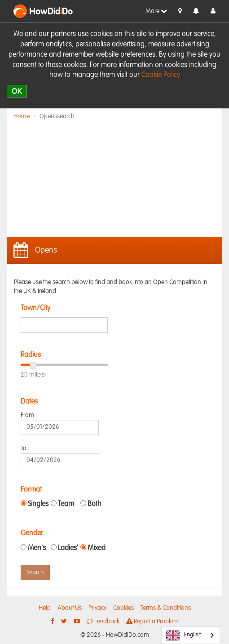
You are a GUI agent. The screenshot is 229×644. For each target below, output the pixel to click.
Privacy (97, 608)
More (156, 11)
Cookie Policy (161, 75)
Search (35, 573)
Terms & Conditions (166, 608)
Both (95, 504)
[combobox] (191, 635)
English (184, 635)
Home (22, 116)
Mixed (97, 548)
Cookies (123, 608)
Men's (37, 548)
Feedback (103, 621)
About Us (70, 608)
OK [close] (17, 91)
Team (66, 504)
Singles (38, 504)
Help (45, 608)
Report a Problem (152, 621)
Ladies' (68, 548)
